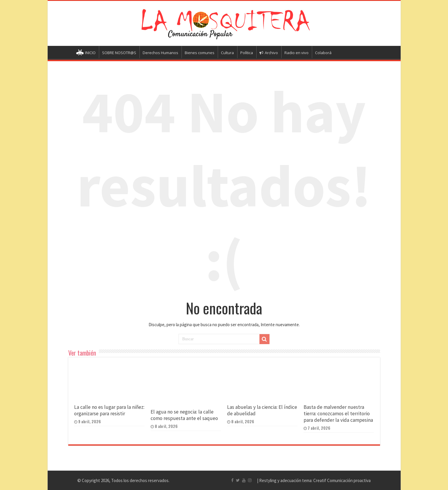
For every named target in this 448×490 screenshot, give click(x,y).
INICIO (86, 53)
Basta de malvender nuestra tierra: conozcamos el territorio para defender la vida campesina (338, 414)
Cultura (227, 53)
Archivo (269, 53)
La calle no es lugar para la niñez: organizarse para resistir (109, 410)
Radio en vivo (297, 53)
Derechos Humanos (160, 53)
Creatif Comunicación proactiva (342, 480)
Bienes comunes (200, 53)
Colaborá (323, 53)
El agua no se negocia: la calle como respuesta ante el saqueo (184, 415)
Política (247, 53)
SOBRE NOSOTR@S (119, 53)
